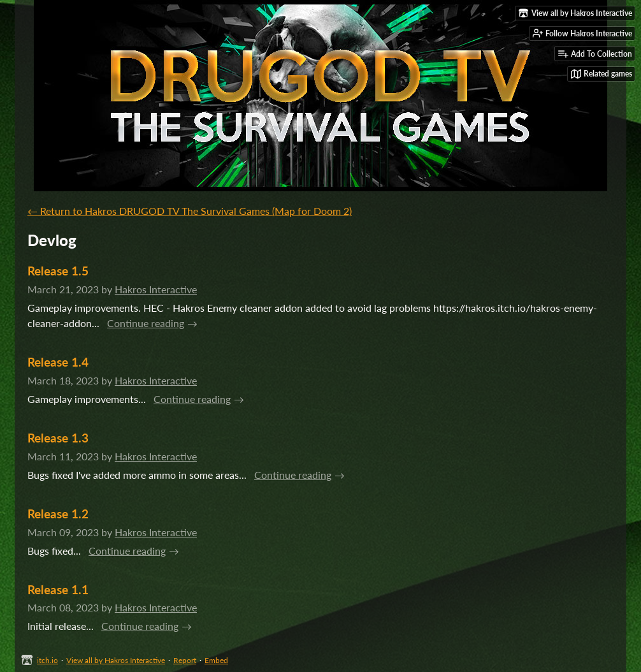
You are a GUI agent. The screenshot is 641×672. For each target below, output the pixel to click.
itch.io (47, 660)
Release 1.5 (58, 271)
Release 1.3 (58, 438)
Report (185, 660)
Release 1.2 (58, 514)
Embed (216, 660)
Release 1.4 (58, 362)
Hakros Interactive (156, 289)
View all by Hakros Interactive (116, 660)
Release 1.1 (58, 589)
